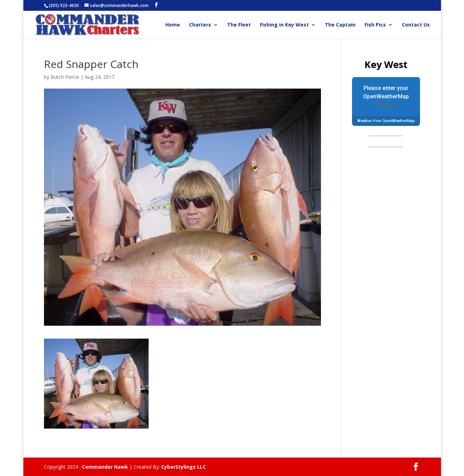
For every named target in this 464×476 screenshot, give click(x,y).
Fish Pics (375, 25)
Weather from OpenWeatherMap (386, 121)
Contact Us (416, 25)
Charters (200, 25)
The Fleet (239, 25)
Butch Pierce (65, 77)
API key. (386, 105)
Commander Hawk (105, 467)
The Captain (340, 25)
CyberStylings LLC (184, 467)
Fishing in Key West (284, 25)
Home (173, 25)
